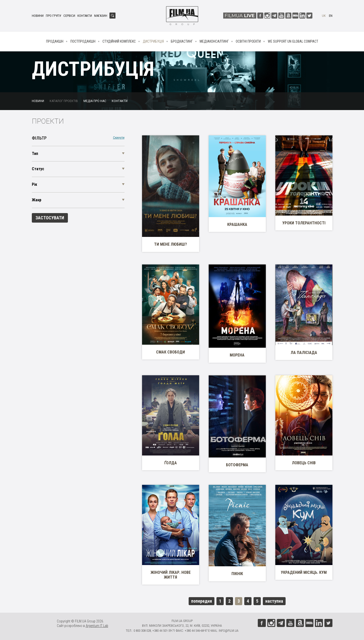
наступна (274, 601)
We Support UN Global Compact (293, 41)
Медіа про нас (95, 101)
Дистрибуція (153, 41)
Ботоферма (237, 465)
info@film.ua (229, 631)
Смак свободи (170, 352)
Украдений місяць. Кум (304, 572)
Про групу (53, 16)
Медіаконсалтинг (214, 41)
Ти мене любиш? (170, 244)
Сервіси (69, 16)
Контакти (85, 16)
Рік (34, 184)
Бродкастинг (182, 41)
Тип (35, 154)
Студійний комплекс (119, 41)
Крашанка (237, 224)
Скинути (119, 138)
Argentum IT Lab (97, 626)
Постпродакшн (83, 41)
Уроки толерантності (304, 223)
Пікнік (237, 574)
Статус (38, 169)
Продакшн (55, 41)
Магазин (101, 16)
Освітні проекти (248, 41)
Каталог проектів (64, 101)
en (331, 16)
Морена (237, 355)
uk (324, 16)
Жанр (37, 200)
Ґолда (171, 463)
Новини (38, 16)
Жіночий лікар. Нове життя (171, 575)
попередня (202, 601)
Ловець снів (304, 463)
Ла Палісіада (304, 353)
